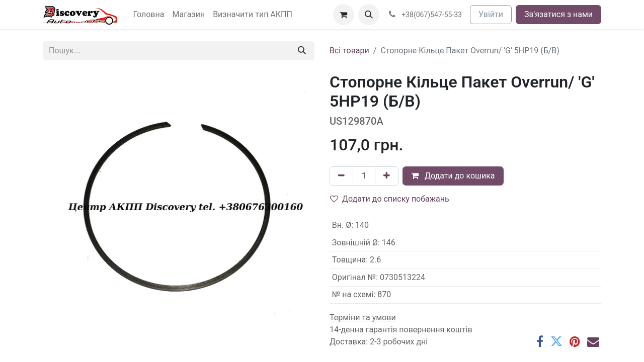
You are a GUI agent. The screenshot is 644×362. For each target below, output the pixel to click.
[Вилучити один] (341, 176)
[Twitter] (556, 341)
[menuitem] (149, 15)
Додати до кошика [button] (453, 176)
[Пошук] (302, 51)
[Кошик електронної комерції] (344, 15)
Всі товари (349, 51)
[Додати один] (387, 176)
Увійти (491, 14)
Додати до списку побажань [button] (390, 199)
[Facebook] (540, 341)
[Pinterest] (575, 341)
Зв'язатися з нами (558, 14)
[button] (369, 15)
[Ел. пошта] (593, 341)
